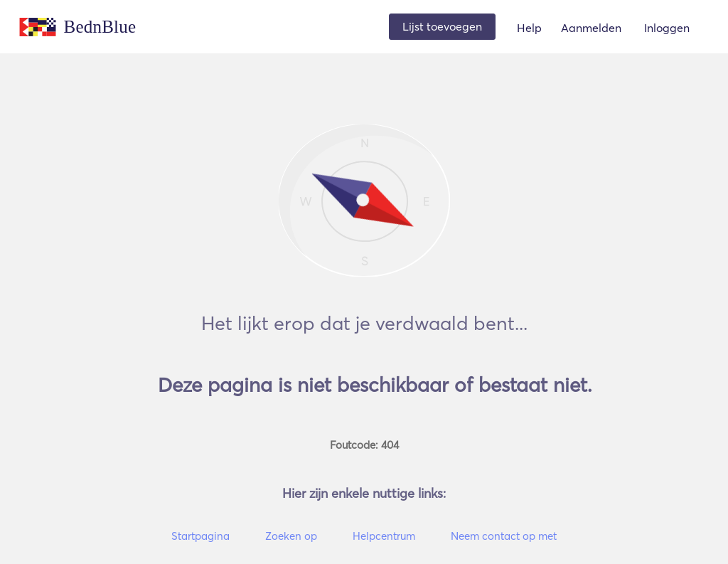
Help (529, 28)
